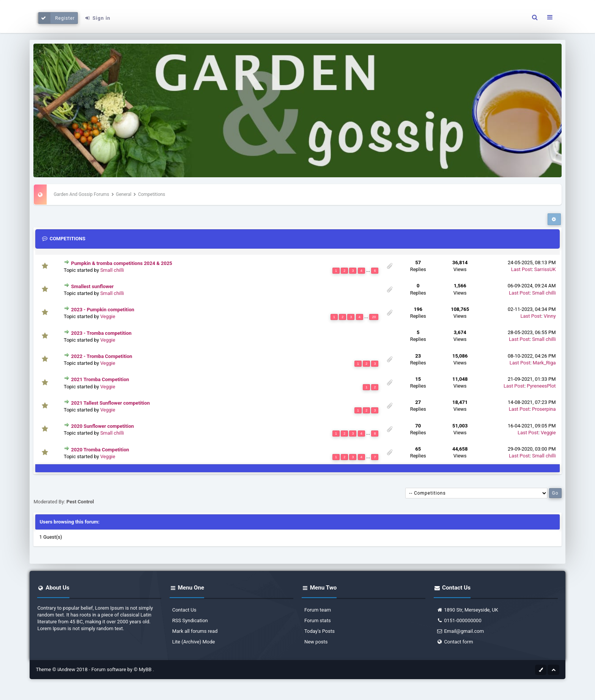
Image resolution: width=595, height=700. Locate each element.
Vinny (550, 316)
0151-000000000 (459, 620)
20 (374, 317)
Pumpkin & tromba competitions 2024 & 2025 (122, 263)
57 (418, 262)
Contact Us (184, 610)
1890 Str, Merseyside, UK (467, 610)
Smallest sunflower (92, 286)
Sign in (98, 18)
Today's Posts (320, 631)
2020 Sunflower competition (102, 426)
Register (57, 18)
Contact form (455, 642)
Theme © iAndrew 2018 (62, 669)
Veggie (108, 316)
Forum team (318, 610)
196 (418, 309)
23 (418, 356)
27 (418, 402)
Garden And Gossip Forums (81, 194)
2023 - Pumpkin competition (103, 310)
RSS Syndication (190, 620)
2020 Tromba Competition (100, 450)
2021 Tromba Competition (100, 379)
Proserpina (544, 409)
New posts (316, 642)
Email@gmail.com (460, 631)
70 (418, 426)
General (124, 194)
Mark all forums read (195, 631)
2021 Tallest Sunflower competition (110, 403)
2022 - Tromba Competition (102, 356)
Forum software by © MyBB (122, 669)
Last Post (522, 269)
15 (418, 379)
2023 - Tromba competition (101, 333)
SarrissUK (545, 269)
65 (418, 449)
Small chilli (112, 270)
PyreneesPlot (541, 386)
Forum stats (318, 620)
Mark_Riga (544, 363)
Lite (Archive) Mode (194, 642)
